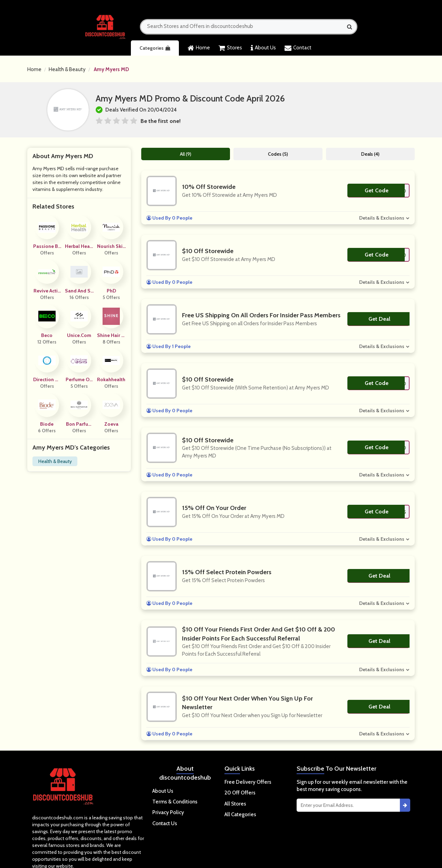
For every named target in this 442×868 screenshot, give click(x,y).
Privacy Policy (168, 812)
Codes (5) (278, 154)
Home (199, 48)
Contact (298, 48)
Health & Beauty (67, 69)
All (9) (186, 154)
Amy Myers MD (112, 69)
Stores (230, 48)
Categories (155, 48)
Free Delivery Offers (248, 782)
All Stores (235, 804)
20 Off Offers (240, 793)
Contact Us (165, 823)
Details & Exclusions (382, 218)
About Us (263, 48)
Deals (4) (370, 154)
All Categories (240, 814)
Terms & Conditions (175, 802)
